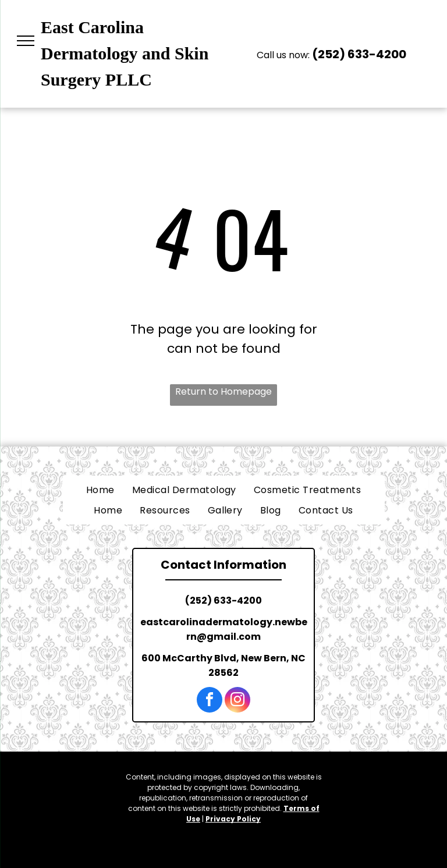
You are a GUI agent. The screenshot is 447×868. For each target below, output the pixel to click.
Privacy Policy (233, 819)
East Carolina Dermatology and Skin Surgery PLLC (125, 53)
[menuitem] (100, 490)
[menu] (26, 41)
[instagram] (237, 701)
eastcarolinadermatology (206, 622)
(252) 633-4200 (359, 54)
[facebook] (210, 701)
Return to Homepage (223, 392)
